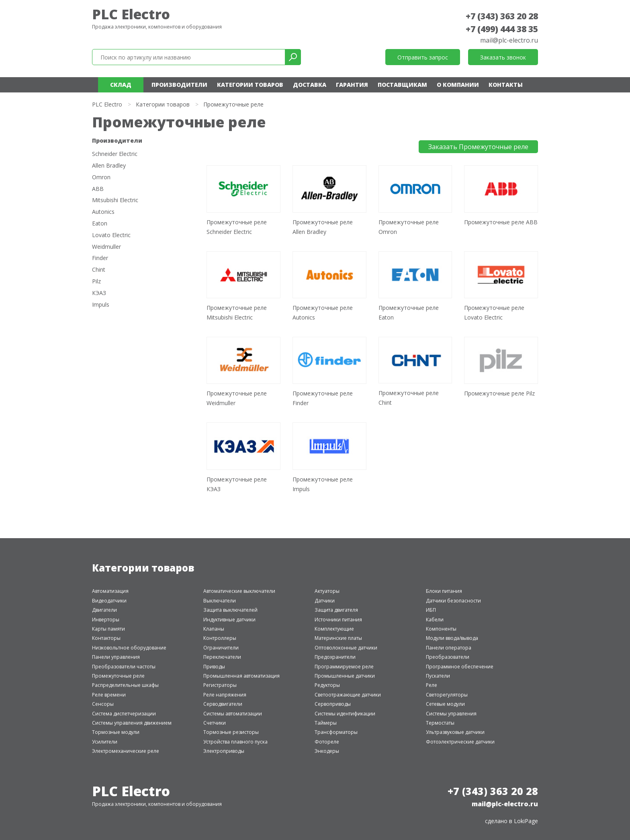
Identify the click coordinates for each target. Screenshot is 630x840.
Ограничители (221, 648)
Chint (99, 270)
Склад (121, 85)
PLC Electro (131, 14)
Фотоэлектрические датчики (460, 742)
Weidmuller (106, 247)
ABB (98, 189)
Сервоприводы (333, 704)
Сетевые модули (445, 704)
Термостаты (440, 723)
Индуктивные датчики (229, 620)
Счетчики (215, 723)
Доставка (310, 85)
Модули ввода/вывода (452, 638)
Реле (432, 685)
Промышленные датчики (345, 676)
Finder (100, 258)
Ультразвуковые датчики (455, 732)
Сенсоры (103, 704)
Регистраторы (220, 685)
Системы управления (451, 714)
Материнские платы (338, 638)
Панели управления (116, 657)
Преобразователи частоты (124, 667)
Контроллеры (220, 638)
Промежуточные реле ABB (501, 222)
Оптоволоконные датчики (346, 648)
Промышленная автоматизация (241, 676)
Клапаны (214, 629)
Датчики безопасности (453, 601)
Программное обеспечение (460, 667)
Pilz (96, 282)
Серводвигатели (223, 704)
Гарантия (352, 85)
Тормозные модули (116, 732)
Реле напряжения (225, 695)
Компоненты (441, 629)
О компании (458, 85)
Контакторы (106, 638)
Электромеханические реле (126, 751)
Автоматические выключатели (239, 591)
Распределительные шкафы (125, 685)
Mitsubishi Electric (115, 200)
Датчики (325, 601)
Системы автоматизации (233, 714)
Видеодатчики (109, 601)
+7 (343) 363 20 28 (502, 16)
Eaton (100, 224)
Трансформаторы (336, 732)
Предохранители (335, 657)
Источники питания (338, 620)
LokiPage (526, 821)
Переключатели (222, 657)
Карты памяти (108, 629)
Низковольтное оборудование (129, 648)
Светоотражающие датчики (348, 695)
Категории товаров (250, 85)
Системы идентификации (345, 714)
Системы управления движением (132, 723)
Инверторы (106, 620)
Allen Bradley (109, 166)
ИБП (431, 610)
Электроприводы (224, 751)
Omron (101, 177)
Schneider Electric (115, 154)
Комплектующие (334, 629)
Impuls (101, 305)
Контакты (506, 85)
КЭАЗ (99, 293)
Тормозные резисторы (231, 732)
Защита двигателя (336, 610)
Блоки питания (444, 591)
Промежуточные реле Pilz (499, 393)
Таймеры (326, 723)
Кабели (435, 620)
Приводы (214, 667)
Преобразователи (448, 657)
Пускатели (438, 676)
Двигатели (104, 610)
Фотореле (327, 742)
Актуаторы (327, 591)
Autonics (103, 212)
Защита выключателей (230, 610)
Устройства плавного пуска (235, 742)
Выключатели (220, 601)
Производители (179, 85)
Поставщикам (402, 85)
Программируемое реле (344, 667)
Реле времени (109, 695)
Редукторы (327, 685)
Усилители (105, 742)
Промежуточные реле (118, 676)
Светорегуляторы (447, 695)
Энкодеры (327, 751)
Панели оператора (449, 648)
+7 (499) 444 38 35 (502, 29)
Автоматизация (110, 591)
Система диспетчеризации (124, 714)
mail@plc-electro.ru (509, 40)
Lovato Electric (111, 235)
